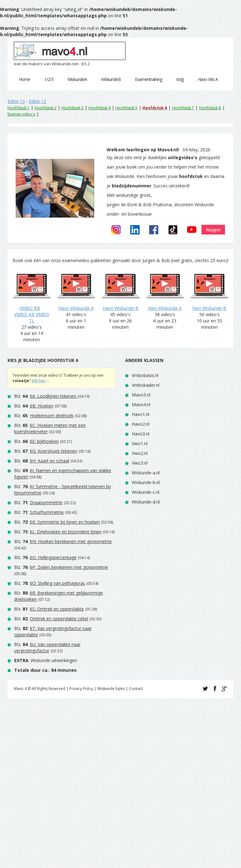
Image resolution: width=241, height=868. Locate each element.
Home (24, 79)
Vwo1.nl (140, 443)
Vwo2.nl (140, 453)
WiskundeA (77, 79)
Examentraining (148, 79)
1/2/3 (49, 79)
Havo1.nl (141, 414)
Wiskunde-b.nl (146, 482)
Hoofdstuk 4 (99, 108)
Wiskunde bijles (111, 689)
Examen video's (21, 114)
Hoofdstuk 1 (19, 108)
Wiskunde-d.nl (146, 502)
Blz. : (46, 396)
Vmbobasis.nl (145, 375)
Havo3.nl (141, 434)
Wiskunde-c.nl (146, 492)
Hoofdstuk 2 (46, 108)
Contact (136, 689)
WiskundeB (111, 79)
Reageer (213, 230)
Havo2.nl (141, 424)
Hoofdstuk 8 (210, 108)
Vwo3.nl (140, 463)
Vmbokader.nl (146, 385)
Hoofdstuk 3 (72, 108)
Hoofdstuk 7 (183, 108)
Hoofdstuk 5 (126, 108)
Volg (180, 79)
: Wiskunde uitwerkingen (46, 660)
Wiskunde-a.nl (146, 473)
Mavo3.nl (141, 395)
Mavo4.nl (141, 404)
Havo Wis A (208, 79)
